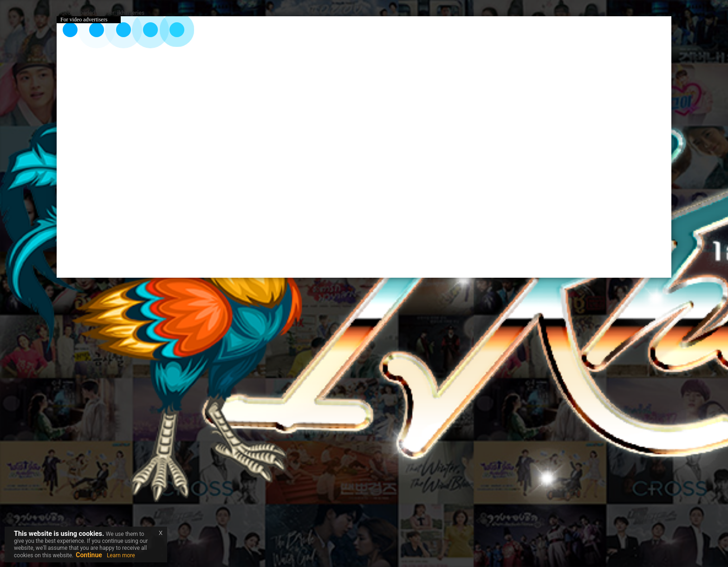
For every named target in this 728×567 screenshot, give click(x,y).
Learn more (121, 555)
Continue (89, 555)
